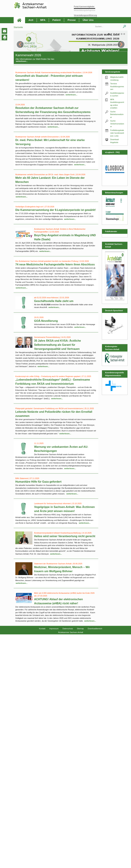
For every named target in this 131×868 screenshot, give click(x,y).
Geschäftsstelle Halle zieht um (54, 301)
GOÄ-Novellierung (46, 321)
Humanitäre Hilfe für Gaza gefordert (38, 482)
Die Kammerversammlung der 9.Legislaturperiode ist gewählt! (56, 210)
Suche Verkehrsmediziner (117, 124)
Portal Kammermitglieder (84, 6)
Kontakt (42, 629)
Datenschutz (68, 629)
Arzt (31, 20)
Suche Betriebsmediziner (117, 114)
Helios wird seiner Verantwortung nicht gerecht (65, 536)
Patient (56, 20)
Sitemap (80, 629)
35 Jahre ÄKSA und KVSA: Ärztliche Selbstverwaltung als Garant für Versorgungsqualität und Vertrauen (57, 345)
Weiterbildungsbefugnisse (85, 10)
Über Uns (88, 20)
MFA (43, 20)
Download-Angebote (115, 141)
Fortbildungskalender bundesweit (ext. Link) (117, 133)
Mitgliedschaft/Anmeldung (117, 79)
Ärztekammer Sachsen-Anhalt (71, 632)
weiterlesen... (22, 61)
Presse (72, 20)
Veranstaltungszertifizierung (85, 15)
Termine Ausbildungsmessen (117, 86)
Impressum (54, 629)
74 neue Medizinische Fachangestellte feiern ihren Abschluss (55, 264)
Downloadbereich (95, 629)
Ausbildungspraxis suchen (117, 94)
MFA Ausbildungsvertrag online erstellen (117, 104)
